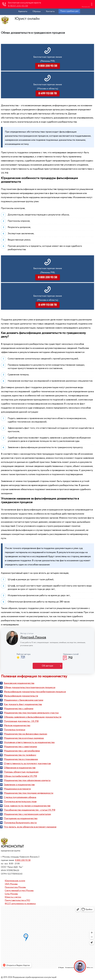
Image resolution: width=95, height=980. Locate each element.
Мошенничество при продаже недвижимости (29, 793)
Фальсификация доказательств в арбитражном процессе (35, 692)
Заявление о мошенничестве (19, 785)
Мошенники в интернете (17, 789)
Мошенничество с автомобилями (22, 751)
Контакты (50, 11)
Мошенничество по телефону (20, 755)
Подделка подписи (15, 730)
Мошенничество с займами (19, 709)
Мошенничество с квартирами (20, 747)
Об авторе (47, 666)
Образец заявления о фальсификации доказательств (33, 717)
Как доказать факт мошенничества (23, 704)
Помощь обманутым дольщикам (21, 772)
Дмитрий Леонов (33, 637)
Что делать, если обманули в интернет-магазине (30, 827)
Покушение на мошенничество (21, 818)
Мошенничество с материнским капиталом (27, 814)
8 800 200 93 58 (23, 860)
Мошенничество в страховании (21, 759)
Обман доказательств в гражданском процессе (30, 687)
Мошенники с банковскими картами (24, 700)
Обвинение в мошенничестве (20, 768)
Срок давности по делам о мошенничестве (27, 806)
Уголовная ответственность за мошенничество (29, 742)
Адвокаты (23, 11)
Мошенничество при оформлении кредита (27, 780)
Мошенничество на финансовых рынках (26, 734)
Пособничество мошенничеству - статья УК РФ (30, 810)
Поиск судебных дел (69, 11)
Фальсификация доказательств (21, 696)
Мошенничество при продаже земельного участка (31, 713)
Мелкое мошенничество (17, 725)
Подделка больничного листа (20, 823)
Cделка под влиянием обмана (20, 797)
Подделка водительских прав (20, 802)
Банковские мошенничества (19, 683)
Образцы (37, 11)
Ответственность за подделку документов (27, 764)
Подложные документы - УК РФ (21, 721)
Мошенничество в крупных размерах (24, 738)
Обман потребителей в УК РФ (20, 776)
